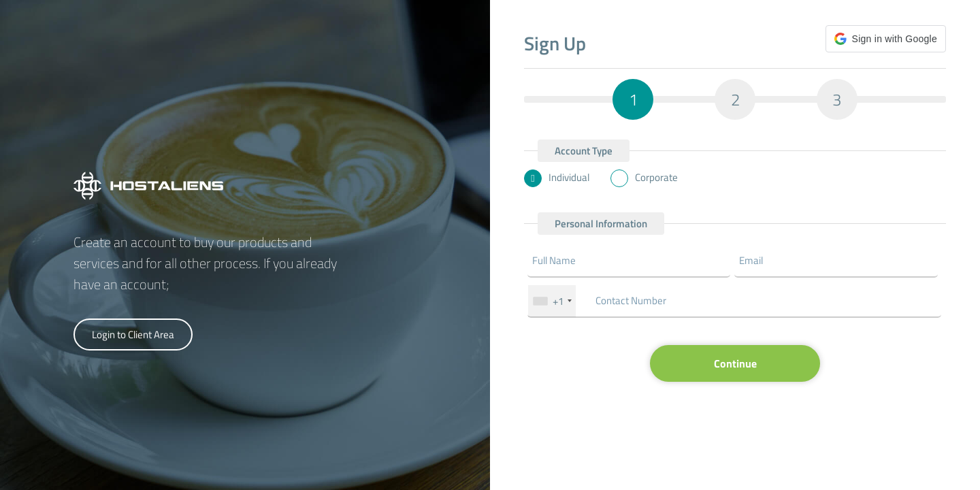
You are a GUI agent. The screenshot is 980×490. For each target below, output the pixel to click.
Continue (735, 363)
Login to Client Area (133, 334)
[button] (886, 39)
